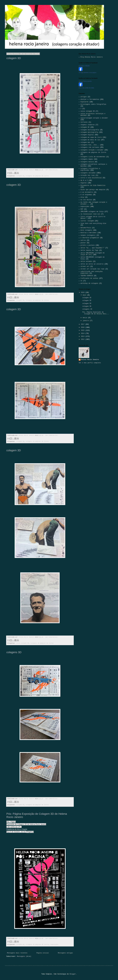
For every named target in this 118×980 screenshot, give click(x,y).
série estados (86, 261)
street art (85, 267)
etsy (82, 197)
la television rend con (90, 214)
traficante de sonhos (89, 278)
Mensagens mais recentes (17, 953)
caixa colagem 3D (22, 643)
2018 (83, 293)
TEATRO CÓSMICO (87, 276)
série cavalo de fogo (89, 250)
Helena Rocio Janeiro (85, 81)
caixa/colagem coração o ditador (94, 118)
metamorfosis (86, 228)
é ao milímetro (87, 192)
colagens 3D (14, 652)
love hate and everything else (93, 223)
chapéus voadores (88, 125)
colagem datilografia (89, 132)
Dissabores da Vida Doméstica (93, 185)
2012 (83, 339)
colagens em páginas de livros (37, 176)
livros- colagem (87, 221)
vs (81, 281)
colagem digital (87, 135)
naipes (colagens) (88, 235)
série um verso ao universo (92, 264)
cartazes (84, 122)
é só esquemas (86, 195)
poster (83, 243)
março (85, 318)
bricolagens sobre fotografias (93, 104)
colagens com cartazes (90, 147)
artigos (84, 97)
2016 (83, 327)
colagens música (87, 162)
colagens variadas (88, 173)
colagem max (85, 142)
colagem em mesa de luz (90, 140)
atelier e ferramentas (90, 99)
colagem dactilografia (90, 130)
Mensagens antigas (65, 953)
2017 (83, 324)
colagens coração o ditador (92, 150)
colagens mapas (87, 159)
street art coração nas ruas (92, 269)
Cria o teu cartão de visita (86, 88)
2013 (83, 336)
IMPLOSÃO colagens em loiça (92, 212)
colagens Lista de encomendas (93, 157)
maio (85, 295)
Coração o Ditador (84, 66)
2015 (83, 330)
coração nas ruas (88, 175)
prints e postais (88, 245)
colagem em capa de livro (91, 137)
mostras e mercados (88, 233)
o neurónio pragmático (90, 238)
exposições (54, 944)
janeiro (86, 321)
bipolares (85, 102)
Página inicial (43, 953)
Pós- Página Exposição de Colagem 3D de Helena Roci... (96, 313)
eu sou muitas (86, 200)
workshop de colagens (89, 283)
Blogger (73, 974)
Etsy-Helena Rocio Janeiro (92, 57)
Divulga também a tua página (87, 73)
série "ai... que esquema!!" (92, 248)
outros (83, 240)
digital (84, 183)
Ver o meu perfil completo (90, 363)
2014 (83, 333)
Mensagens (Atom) (24, 956)
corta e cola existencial (91, 178)
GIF (82, 209)
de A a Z (84, 180)
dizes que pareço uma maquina (93, 190)
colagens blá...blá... (90, 145)
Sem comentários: (52, 170)
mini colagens (86, 230)
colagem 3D (14, 58)
